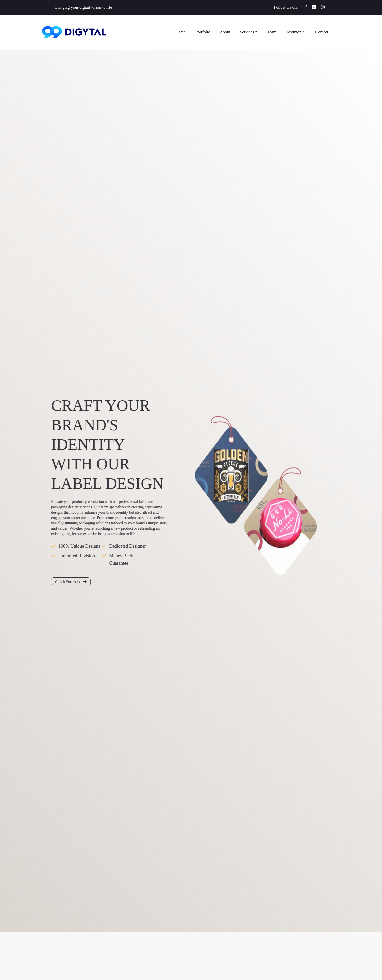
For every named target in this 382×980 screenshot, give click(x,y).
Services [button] (247, 32)
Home (181, 32)
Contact (322, 32)
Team (272, 32)
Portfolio (203, 32)
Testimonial (296, 32)
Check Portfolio (68, 582)
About (225, 32)
